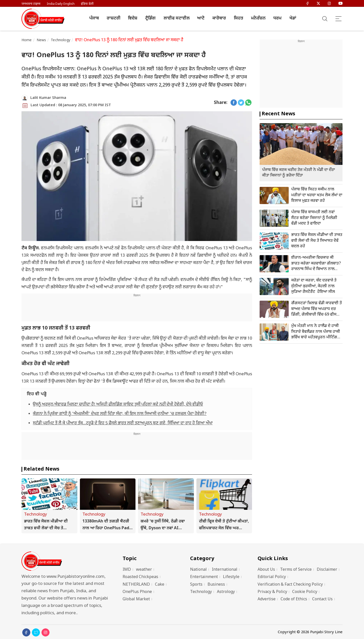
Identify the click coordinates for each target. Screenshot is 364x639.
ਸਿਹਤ (238, 18)
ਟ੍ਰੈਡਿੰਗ (150, 18)
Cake (160, 585)
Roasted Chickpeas (140, 577)
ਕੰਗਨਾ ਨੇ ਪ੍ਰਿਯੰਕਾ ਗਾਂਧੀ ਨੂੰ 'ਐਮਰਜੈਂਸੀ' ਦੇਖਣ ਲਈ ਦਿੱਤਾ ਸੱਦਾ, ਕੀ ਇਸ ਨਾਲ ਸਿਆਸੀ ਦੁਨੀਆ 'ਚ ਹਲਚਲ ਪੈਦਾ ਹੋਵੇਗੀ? (120, 414)
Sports (196, 585)
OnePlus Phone (137, 592)
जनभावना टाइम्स (31, 4)
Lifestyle (231, 577)
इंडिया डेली (87, 4)
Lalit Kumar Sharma (48, 98)
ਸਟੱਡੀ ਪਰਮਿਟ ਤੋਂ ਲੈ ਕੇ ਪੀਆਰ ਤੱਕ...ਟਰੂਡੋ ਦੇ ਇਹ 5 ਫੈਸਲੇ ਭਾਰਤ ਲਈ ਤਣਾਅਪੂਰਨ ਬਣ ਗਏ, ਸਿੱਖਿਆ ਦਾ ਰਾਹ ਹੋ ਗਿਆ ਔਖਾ (123, 423)
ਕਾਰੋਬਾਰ (219, 18)
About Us (266, 570)
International (225, 570)
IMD (127, 570)
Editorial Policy (272, 577)
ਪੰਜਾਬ (94, 18)
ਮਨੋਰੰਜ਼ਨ (258, 18)
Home (27, 40)
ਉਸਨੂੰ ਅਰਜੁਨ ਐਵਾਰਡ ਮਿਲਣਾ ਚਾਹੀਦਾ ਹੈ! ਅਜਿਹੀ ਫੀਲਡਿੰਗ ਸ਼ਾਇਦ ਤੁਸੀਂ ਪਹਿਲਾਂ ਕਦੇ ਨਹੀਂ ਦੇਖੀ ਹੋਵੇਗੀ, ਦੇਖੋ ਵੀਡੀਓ (118, 405)
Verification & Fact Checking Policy (290, 585)
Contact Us (322, 599)
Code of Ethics (294, 599)
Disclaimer (327, 570)
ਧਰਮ (277, 18)
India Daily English (61, 4)
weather (144, 570)
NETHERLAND (136, 585)
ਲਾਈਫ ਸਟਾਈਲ (177, 18)
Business (216, 585)
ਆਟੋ (201, 18)
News (41, 40)
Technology (61, 40)
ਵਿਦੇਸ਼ (133, 18)
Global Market (136, 599)
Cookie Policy (305, 592)
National (198, 570)
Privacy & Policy (272, 592)
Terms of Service (296, 570)
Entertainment (204, 577)
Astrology (226, 592)
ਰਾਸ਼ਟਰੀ (113, 18)
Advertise (267, 599)
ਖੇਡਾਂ (293, 18)
